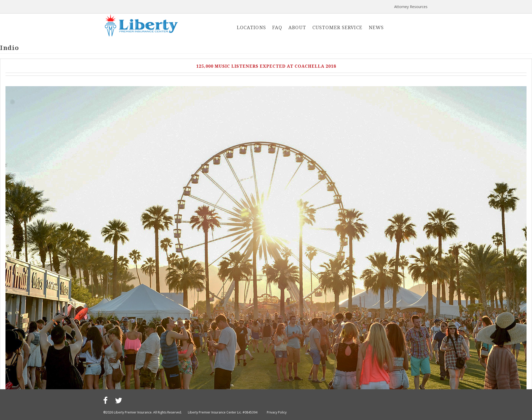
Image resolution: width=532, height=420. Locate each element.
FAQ (277, 27)
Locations (251, 27)
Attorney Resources (411, 7)
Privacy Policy (277, 412)
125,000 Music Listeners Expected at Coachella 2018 (266, 66)
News (376, 27)
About (297, 27)
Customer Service (337, 27)
